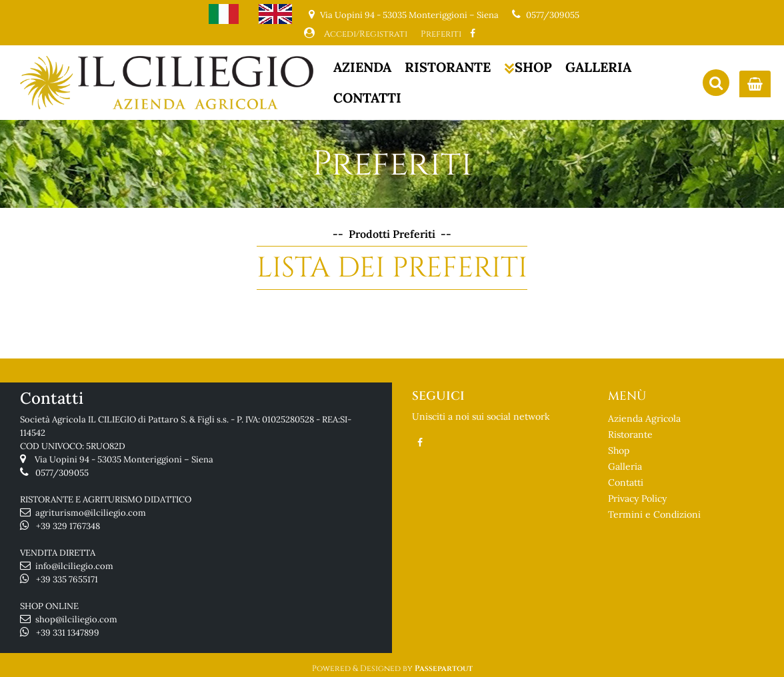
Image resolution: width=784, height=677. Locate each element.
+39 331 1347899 (68, 633)
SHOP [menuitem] (528, 67)
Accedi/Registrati (366, 34)
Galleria (625, 466)
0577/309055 (553, 15)
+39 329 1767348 (68, 526)
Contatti (626, 482)
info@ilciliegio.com (74, 566)
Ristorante (630, 434)
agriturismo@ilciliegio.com (91, 513)
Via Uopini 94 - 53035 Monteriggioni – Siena (124, 459)
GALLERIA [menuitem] (598, 67)
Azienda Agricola (644, 418)
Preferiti (441, 34)
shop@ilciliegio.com (76, 619)
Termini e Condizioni (654, 514)
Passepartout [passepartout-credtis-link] (444, 668)
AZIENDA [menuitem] (362, 67)
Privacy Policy (637, 498)
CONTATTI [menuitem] (367, 98)
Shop (619, 450)
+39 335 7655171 (67, 579)
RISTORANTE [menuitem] (448, 67)
